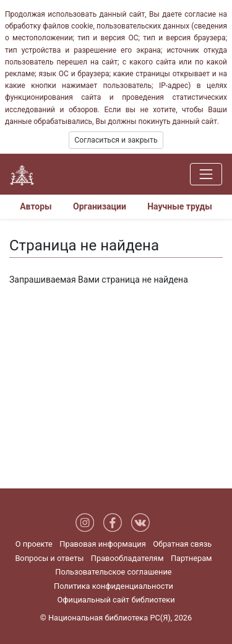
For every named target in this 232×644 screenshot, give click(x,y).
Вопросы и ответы (49, 558)
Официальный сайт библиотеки (116, 600)
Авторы (36, 206)
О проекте (34, 544)
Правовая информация (102, 544)
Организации (100, 206)
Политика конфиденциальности (114, 586)
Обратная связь (182, 544)
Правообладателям (127, 558)
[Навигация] (206, 174)
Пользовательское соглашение (113, 572)
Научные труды (180, 206)
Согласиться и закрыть (116, 140)
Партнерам (191, 558)
